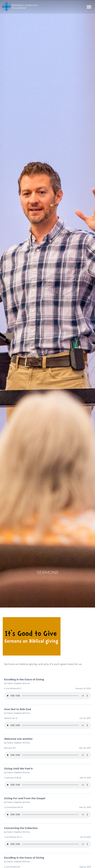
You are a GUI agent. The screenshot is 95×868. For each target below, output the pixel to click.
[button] (89, 7)
